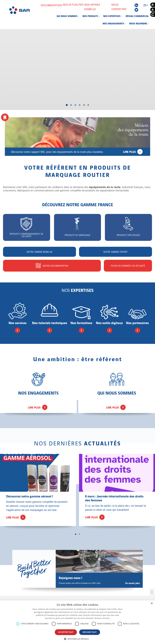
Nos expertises (112, 16)
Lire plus (133, 150)
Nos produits (90, 16)
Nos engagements (113, 23)
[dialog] (77, 622)
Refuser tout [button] (90, 632)
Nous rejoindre (138, 23)
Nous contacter (121, 7)
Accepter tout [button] (66, 632)
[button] (77, 639)
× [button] (152, 604)
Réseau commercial (137, 16)
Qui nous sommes (67, 16)
